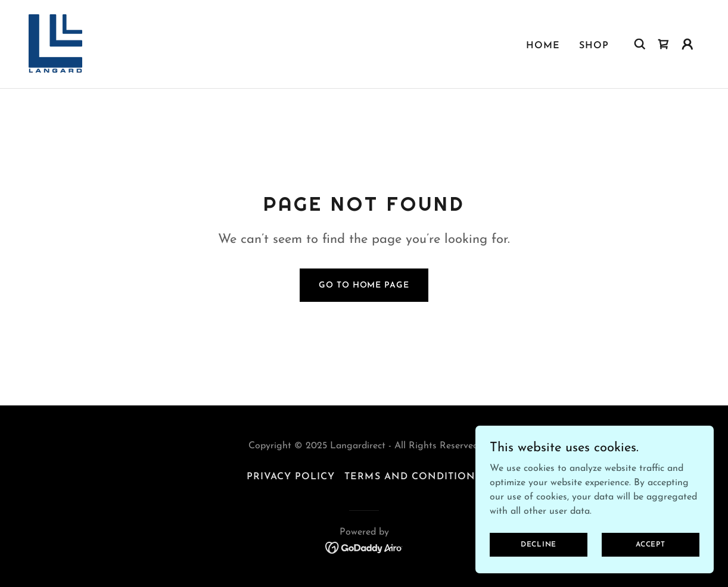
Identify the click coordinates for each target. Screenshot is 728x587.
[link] (55, 43)
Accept (651, 552)
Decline (539, 552)
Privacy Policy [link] (291, 477)
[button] (687, 44)
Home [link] (543, 46)
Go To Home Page (364, 285)
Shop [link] (594, 46)
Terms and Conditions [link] (413, 477)
